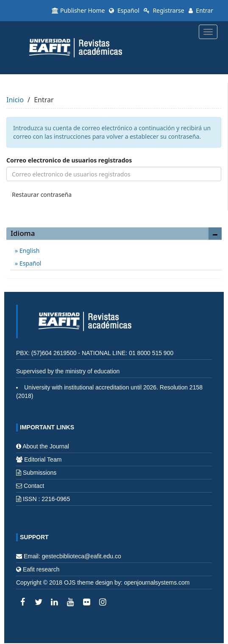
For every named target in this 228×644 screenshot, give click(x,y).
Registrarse (164, 10)
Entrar (201, 10)
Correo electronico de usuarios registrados (69, 160)
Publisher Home (78, 10)
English (29, 251)
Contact (34, 486)
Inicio (15, 100)
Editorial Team (43, 459)
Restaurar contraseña (42, 195)
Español (124, 10)
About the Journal (46, 446)
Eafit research (41, 569)
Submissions (40, 473)
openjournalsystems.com (157, 582)
